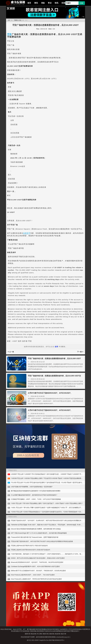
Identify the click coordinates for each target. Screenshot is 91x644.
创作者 (25, 341)
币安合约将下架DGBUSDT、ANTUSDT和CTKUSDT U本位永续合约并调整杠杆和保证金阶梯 (42, 541)
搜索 (82, 3)
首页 (29, 3)
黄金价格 (34, 634)
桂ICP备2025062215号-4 (57, 640)
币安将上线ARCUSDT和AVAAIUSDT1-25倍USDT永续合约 (31, 550)
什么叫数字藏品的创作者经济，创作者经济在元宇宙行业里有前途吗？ (34, 495)
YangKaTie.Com (44, 640)
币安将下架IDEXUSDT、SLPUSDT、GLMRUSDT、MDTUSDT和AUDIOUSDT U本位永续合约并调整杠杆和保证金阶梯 (51, 521)
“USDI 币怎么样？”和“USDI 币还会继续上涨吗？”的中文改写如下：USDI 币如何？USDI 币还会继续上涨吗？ (47, 503)
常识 (50, 3)
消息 (43, 3)
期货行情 (46, 634)
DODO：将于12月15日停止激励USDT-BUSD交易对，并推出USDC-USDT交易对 (38, 558)
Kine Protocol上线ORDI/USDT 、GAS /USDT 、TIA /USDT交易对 (33, 575)
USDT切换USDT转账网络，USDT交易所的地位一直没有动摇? (32, 487)
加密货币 (27, 233)
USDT (15, 341)
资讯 (36, 3)
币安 (9, 34)
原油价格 (57, 634)
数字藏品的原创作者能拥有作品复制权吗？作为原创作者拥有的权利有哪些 (36, 491)
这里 (56, 347)
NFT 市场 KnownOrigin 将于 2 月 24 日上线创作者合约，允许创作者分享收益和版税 (39, 533)
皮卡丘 (29, 640)
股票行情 (28, 634)
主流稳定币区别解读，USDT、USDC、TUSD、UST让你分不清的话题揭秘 (36, 499)
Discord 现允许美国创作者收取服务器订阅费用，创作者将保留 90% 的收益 (36, 529)
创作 (20, 341)
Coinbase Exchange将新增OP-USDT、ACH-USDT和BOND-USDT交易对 (35, 566)
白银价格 (51, 634)
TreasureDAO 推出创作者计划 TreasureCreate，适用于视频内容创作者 (35, 537)
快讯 (57, 3)
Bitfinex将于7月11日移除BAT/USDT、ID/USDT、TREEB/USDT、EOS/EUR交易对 (38, 571)
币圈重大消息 (18, 20)
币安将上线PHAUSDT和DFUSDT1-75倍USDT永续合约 (29, 546)
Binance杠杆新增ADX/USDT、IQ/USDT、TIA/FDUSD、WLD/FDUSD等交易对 (37, 562)
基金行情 (63, 634)
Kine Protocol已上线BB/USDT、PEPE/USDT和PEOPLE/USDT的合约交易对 (36, 579)
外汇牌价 (40, 634)
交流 (63, 3)
